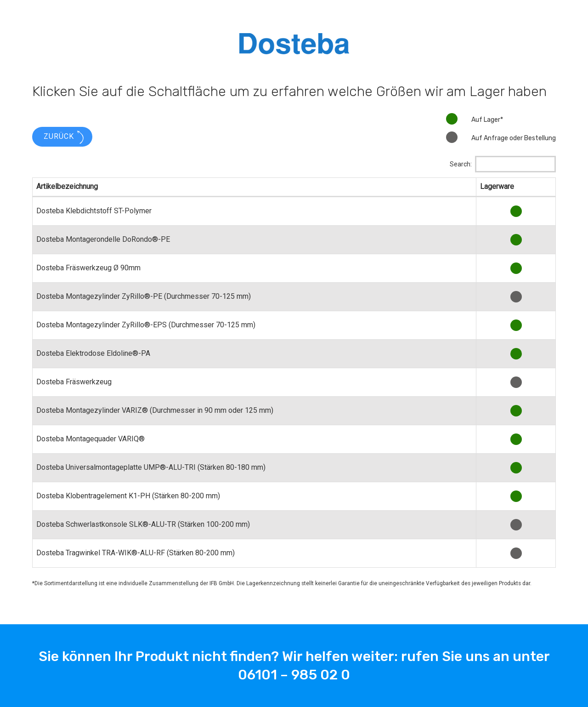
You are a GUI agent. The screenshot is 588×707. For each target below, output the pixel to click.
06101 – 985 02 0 (294, 675)
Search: (503, 164)
